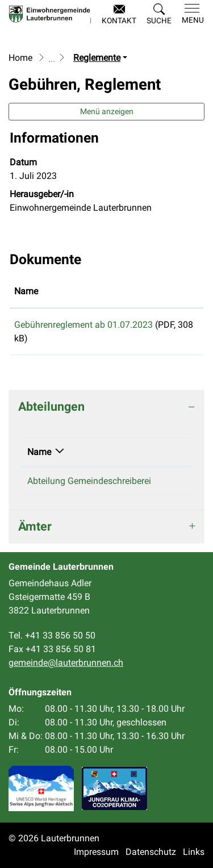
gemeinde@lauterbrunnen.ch (66, 663)
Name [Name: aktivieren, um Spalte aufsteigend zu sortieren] (26, 291)
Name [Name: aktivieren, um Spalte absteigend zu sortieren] (39, 452)
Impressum (96, 852)
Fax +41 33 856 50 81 (52, 649)
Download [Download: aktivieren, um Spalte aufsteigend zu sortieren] (173, 291)
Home (20, 58)
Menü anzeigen (107, 111)
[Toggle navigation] (191, 14)
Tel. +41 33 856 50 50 (52, 635)
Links (194, 852)
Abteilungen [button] (51, 406)
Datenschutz (151, 852)
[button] (159, 15)
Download (176, 327)
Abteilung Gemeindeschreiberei (89, 481)
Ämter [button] (35, 526)
